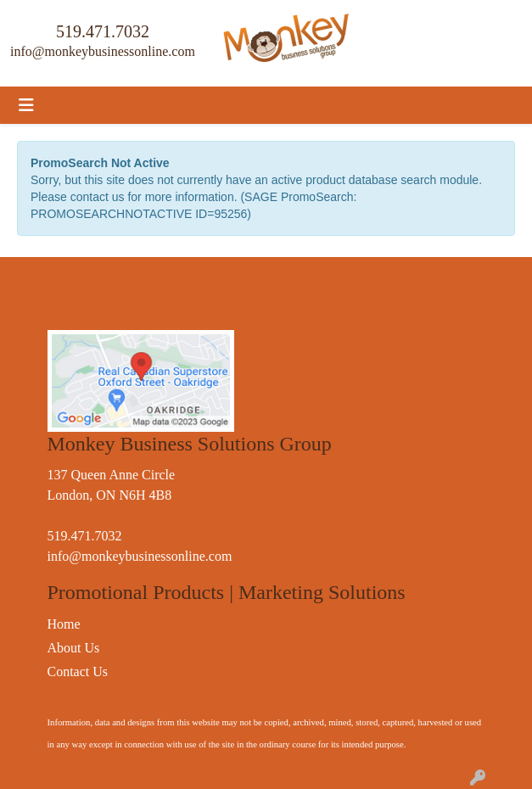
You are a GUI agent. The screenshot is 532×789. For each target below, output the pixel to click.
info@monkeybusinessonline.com (103, 51)
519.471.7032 (103, 31)
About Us (74, 648)
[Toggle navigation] (26, 105)
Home (64, 624)
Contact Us (78, 671)
